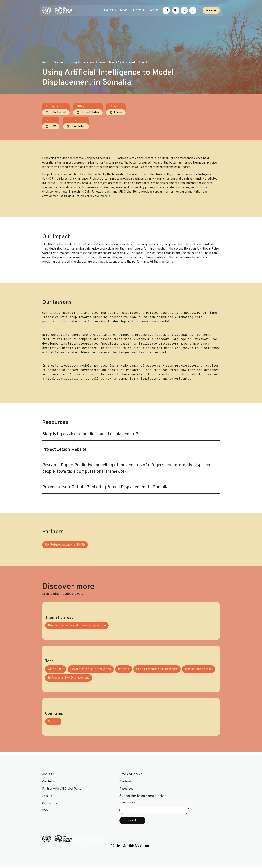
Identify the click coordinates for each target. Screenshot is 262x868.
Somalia (53, 747)
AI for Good (56, 694)
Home (46, 73)
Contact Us (141, 807)
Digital (62, 125)
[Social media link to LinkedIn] (189, 846)
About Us (113, 12)
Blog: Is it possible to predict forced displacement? (90, 449)
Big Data (124, 694)
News (127, 12)
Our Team (49, 807)
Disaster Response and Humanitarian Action (77, 651)
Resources (95, 814)
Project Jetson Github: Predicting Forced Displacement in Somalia (105, 502)
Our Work (59, 73)
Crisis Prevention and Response (157, 694)
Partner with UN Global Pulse (62, 814)
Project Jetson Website (64, 465)
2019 (174, 125)
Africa (118, 125)
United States (90, 125)
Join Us (157, 12)
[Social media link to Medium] (210, 846)
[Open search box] (170, 12)
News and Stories (99, 799)
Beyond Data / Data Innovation (91, 694)
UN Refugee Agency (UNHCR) (65, 565)
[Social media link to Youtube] (195, 846)
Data (53, 125)
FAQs (136, 814)
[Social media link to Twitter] (183, 846)
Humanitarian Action (199, 694)
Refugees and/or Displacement (69, 703)
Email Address (188, 810)
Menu (211, 12)
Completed (199, 125)
